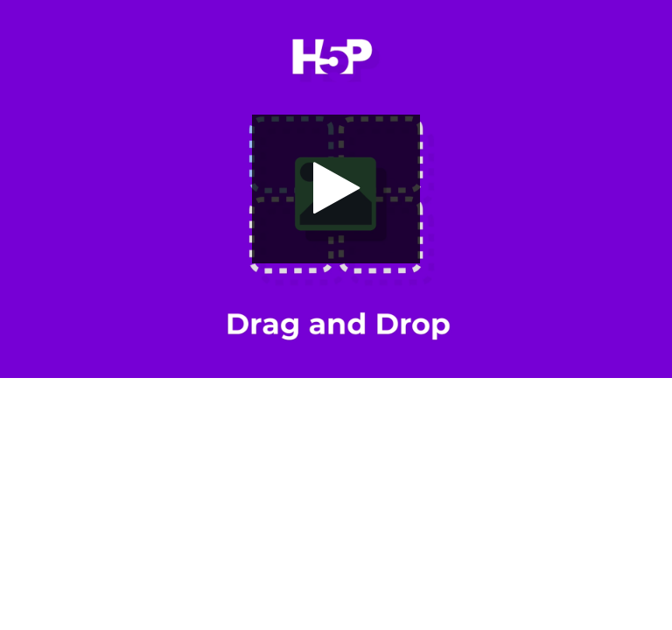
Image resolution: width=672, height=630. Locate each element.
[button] (336, 189)
